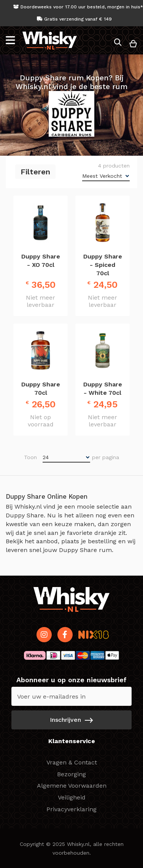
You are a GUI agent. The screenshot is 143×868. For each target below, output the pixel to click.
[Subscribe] (71, 720)
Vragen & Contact (72, 762)
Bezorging (71, 774)
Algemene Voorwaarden (72, 786)
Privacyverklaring (71, 809)
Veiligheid (72, 797)
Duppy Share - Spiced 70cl (103, 265)
